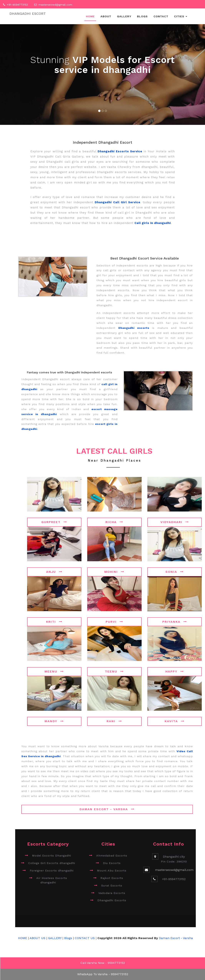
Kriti (54, 622)
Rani (114, 721)
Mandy (54, 721)
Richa (114, 522)
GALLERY (55, 938)
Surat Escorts (112, 885)
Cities (181, 16)
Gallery (124, 16)
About (106, 16)
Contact (161, 16)
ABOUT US (38, 938)
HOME (23, 938)
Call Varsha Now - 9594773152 (103, 963)
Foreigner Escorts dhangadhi (52, 871)
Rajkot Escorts (112, 878)
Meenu (54, 671)
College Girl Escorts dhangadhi (52, 863)
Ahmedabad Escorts (112, 856)
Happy (175, 671)
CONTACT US (85, 938)
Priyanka (175, 622)
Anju (54, 572)
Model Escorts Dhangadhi (52, 856)
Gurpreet (54, 522)
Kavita (175, 721)
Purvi (114, 622)
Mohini (114, 572)
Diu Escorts (112, 863)
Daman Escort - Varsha (107, 809)
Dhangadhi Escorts (112, 900)
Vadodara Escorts (112, 893)
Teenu (114, 671)
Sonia (175, 572)
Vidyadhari (175, 522)
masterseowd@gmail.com (55, 5)
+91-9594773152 (17, 5)
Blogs (142, 16)
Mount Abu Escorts (112, 871)
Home (90, 16)
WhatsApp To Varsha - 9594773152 (103, 974)
